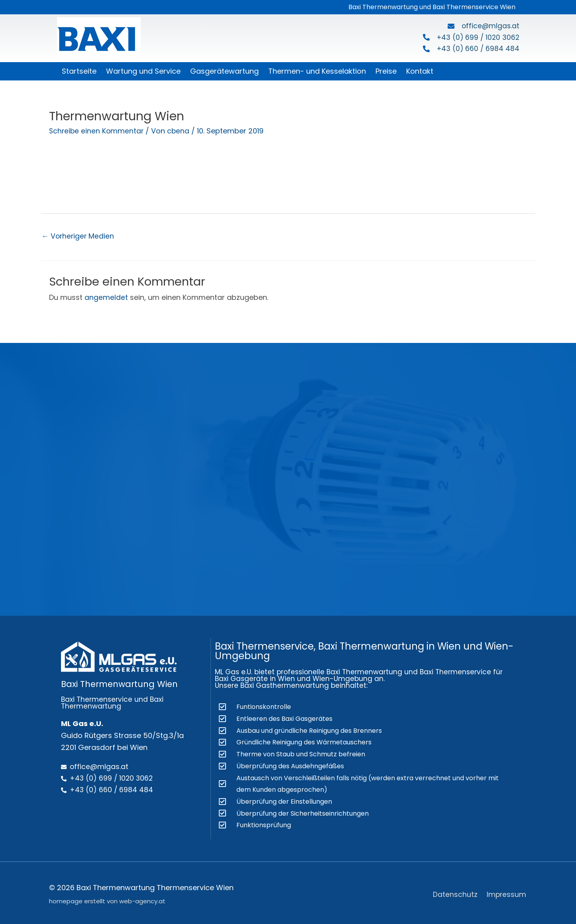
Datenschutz (456, 892)
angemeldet (106, 298)
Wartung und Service (143, 71)
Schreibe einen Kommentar (97, 131)
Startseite (79, 71)
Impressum (507, 892)
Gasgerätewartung (224, 71)
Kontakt (420, 71)
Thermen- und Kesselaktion (317, 71)
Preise (386, 71)
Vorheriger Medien (79, 236)
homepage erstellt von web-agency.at (107, 899)
